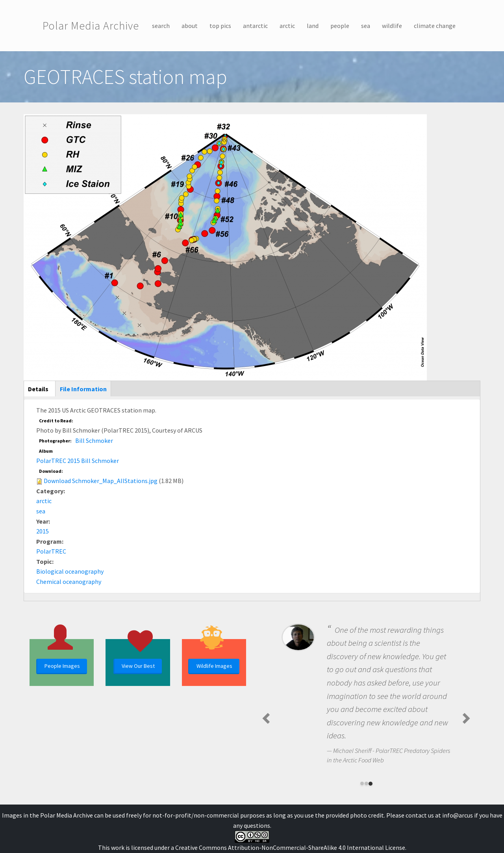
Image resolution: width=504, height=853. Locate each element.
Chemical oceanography (69, 582)
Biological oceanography (70, 571)
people (340, 26)
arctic (287, 26)
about (190, 26)
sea (366, 26)
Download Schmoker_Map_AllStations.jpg (101, 481)
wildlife (392, 26)
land (313, 26)
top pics (220, 26)
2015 (43, 531)
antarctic (255, 26)
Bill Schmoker (94, 440)
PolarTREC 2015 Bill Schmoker (78, 461)
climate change (435, 26)
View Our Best (138, 666)
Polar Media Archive (91, 26)
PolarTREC (51, 551)
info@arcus (458, 815)
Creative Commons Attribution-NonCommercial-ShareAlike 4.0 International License (290, 847)
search (161, 26)
